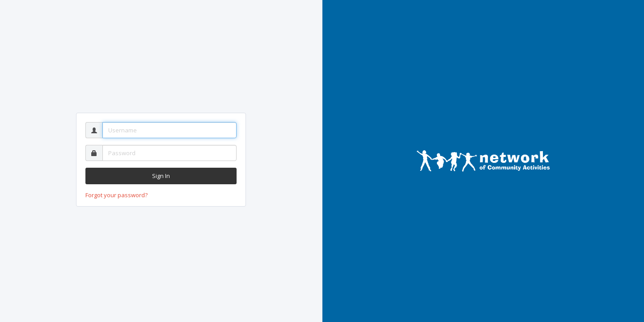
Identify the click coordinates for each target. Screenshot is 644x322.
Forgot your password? (117, 195)
